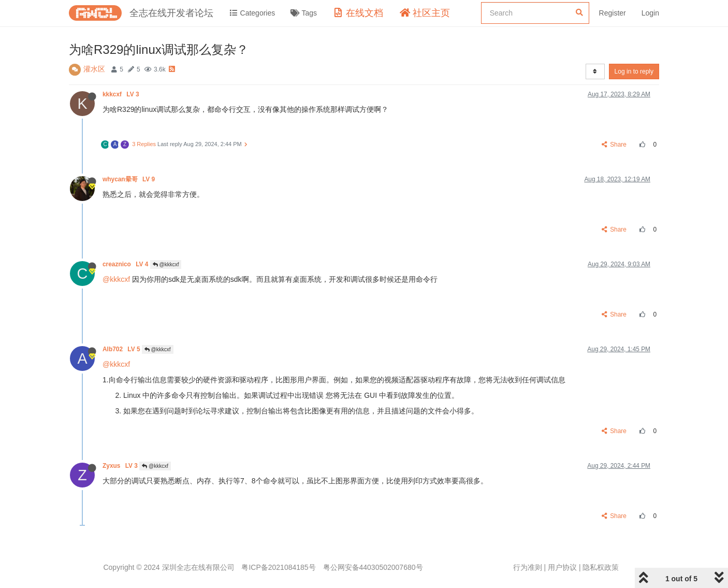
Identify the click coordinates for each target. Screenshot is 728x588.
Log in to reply (634, 71)
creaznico (126, 264)
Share (614, 145)
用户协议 (562, 567)
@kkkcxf (166, 264)
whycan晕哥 (129, 179)
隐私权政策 (601, 567)
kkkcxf (122, 94)
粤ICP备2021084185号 (278, 567)
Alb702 (122, 349)
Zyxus (121, 466)
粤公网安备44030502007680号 (373, 567)
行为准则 (528, 567)
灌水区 (94, 69)
